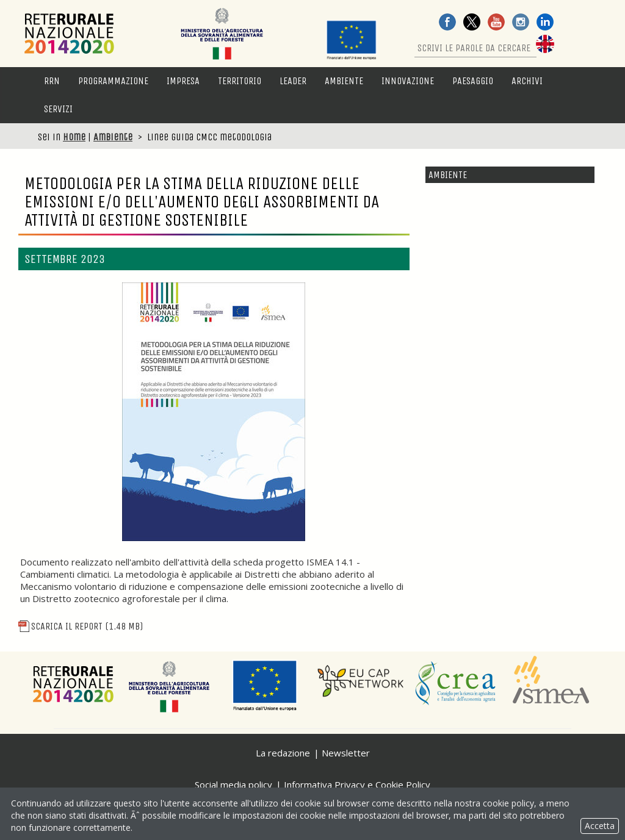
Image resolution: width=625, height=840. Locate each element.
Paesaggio (473, 81)
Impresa (183, 81)
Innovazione (408, 81)
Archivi (527, 81)
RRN (52, 81)
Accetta (600, 826)
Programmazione (113, 81)
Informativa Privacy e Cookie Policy (357, 784)
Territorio (240, 81)
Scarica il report (81, 626)
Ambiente (344, 81)
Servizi (58, 109)
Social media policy (233, 784)
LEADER (293, 81)
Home (74, 137)
